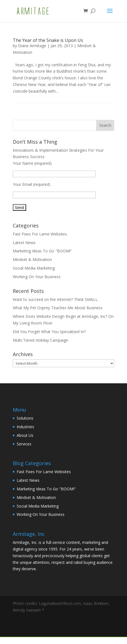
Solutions (25, 418)
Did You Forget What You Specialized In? (49, 332)
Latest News (24, 243)
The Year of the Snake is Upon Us (48, 40)
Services (24, 444)
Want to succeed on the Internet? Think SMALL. (56, 299)
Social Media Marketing (34, 268)
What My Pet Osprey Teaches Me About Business (58, 308)
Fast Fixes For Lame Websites (40, 234)
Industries (25, 427)
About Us (25, 435)
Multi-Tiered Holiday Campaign (40, 340)
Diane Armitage (32, 46)
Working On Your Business (37, 277)
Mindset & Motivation (32, 259)
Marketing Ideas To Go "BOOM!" (42, 251)
